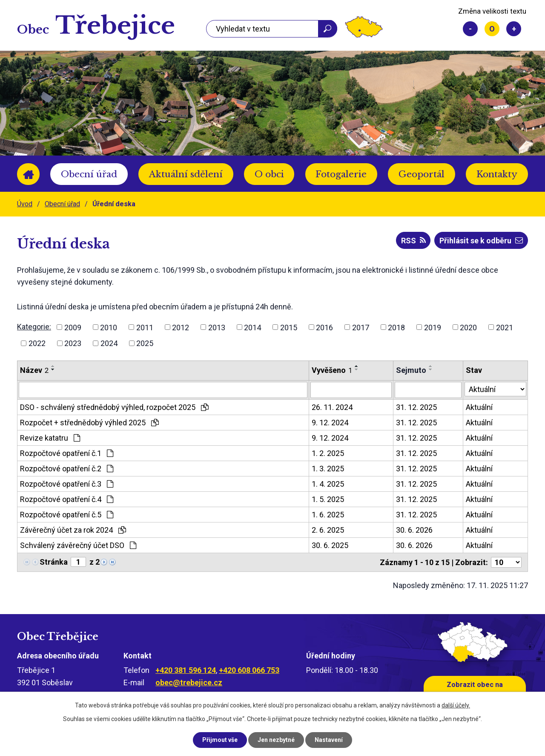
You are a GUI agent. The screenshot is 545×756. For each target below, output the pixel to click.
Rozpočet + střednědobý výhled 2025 (89, 423)
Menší (470, 29)
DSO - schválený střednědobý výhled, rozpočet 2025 (114, 407)
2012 (181, 327)
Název (34, 370)
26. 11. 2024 (332, 407)
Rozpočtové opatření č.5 (67, 515)
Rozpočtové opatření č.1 (67, 453)
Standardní (492, 29)
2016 (324, 327)
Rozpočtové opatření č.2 (67, 469)
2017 (361, 327)
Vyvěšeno (332, 370)
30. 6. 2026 (414, 530)
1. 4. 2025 (328, 484)
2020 (468, 327)
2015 (289, 327)
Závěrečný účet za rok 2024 (73, 530)
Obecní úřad (89, 174)
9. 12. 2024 (330, 423)
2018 (396, 327)
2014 (252, 327)
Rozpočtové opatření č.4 (67, 499)
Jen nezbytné (276, 740)
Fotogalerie (341, 174)
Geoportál (422, 174)
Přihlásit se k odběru (481, 241)
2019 (433, 327)
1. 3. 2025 (328, 469)
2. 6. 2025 (328, 530)
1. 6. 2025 (328, 515)
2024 (109, 343)
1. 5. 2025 (328, 499)
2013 (217, 327)
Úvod (28, 174)
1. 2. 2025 (328, 453)
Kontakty (497, 174)
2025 (145, 343)
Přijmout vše (220, 740)
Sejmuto (411, 370)
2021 (505, 327)
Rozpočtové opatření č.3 (67, 484)
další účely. (456, 705)
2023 (73, 343)
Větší (514, 29)
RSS (413, 241)
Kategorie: (34, 327)
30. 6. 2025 (330, 545)
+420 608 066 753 (249, 670)
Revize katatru (50, 438)
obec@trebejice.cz (189, 682)
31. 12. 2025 (416, 407)
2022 (37, 343)
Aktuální (479, 407)
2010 (109, 327)
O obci (269, 174)
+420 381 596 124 (186, 670)
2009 (73, 327)
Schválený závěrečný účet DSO (78, 545)
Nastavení (329, 740)
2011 (145, 327)
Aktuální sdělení (186, 174)
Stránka (54, 562)
